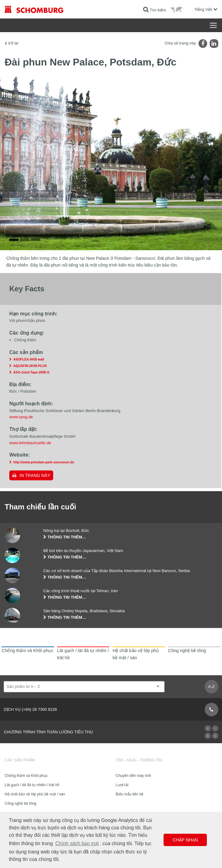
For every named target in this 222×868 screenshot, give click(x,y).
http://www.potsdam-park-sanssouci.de (44, 462)
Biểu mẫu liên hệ (130, 794)
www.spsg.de (21, 417)
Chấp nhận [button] (185, 840)
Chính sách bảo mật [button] (77, 843)
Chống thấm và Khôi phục (26, 776)
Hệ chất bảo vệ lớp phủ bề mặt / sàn (35, 794)
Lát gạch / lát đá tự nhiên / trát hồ (32, 785)
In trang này (35, 475)
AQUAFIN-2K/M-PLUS (30, 366)
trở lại (13, 43)
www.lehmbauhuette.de (30, 443)
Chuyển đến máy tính (133, 776)
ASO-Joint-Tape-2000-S (31, 372)
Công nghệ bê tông (20, 803)
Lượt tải (122, 785)
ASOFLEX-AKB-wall (29, 359)
